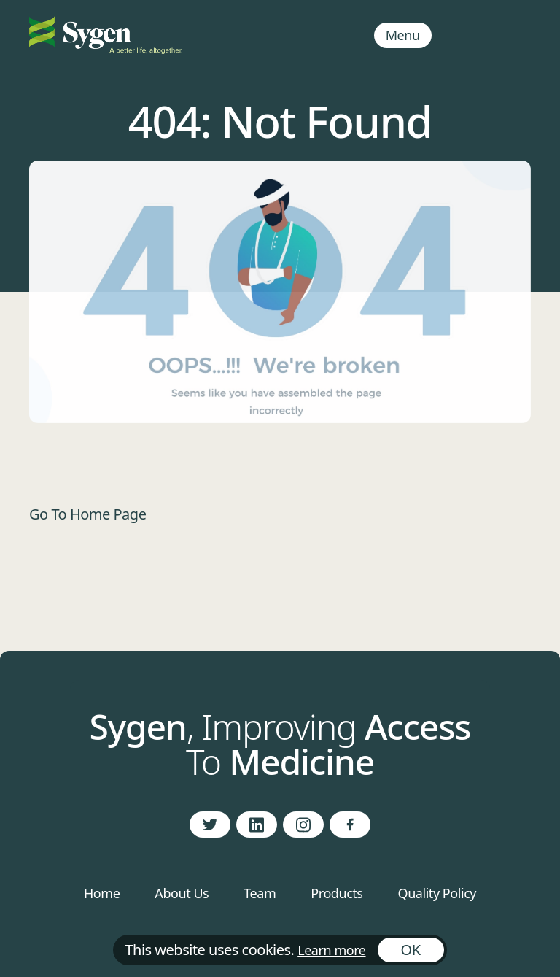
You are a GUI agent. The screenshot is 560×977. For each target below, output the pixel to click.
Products (337, 893)
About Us (182, 893)
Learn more (331, 950)
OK (411, 950)
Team (260, 893)
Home (102, 893)
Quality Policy (437, 893)
